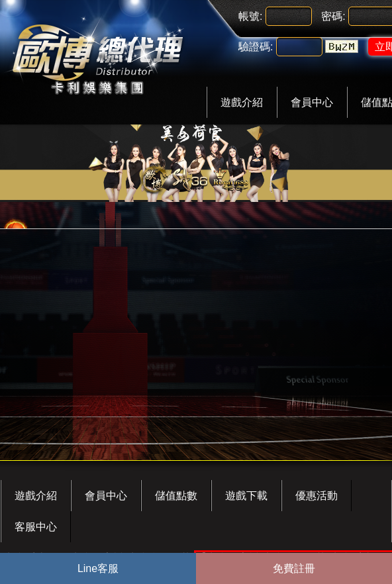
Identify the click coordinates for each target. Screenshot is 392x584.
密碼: (333, 16)
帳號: (250, 16)
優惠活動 (317, 496)
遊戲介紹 (242, 102)
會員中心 (312, 102)
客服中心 (36, 527)
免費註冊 (294, 568)
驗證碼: (256, 47)
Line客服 (98, 568)
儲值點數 (176, 496)
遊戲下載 (246, 496)
